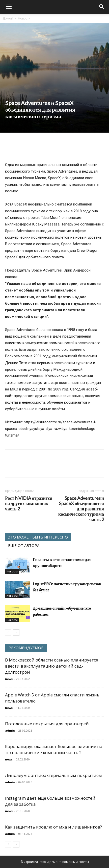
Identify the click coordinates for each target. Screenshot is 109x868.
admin (10, 730)
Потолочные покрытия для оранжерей (47, 724)
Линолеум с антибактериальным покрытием (53, 775)
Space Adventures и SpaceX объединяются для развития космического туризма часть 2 (81, 509)
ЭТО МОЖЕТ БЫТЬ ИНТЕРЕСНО (38, 537)
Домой (8, 18)
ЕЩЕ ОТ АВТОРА (24, 545)
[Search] (102, 7)
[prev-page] (8, 633)
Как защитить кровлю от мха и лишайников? (53, 827)
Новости (24, 18)
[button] (9, 7)
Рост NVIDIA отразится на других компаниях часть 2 (29, 503)
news (9, 679)
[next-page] (16, 633)
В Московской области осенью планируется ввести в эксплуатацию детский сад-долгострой (52, 666)
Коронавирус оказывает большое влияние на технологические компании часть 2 (54, 749)
